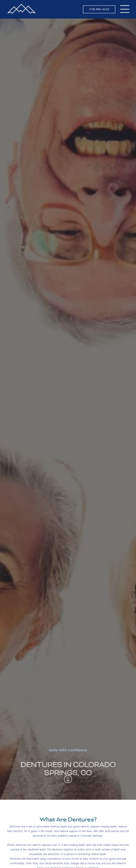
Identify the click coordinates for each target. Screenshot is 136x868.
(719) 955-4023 (99, 9)
